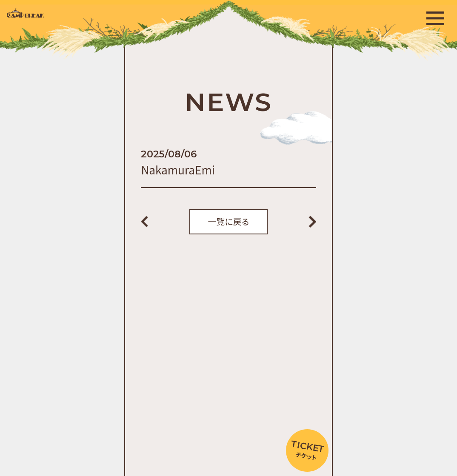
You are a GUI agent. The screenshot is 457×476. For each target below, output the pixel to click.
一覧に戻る (229, 221)
